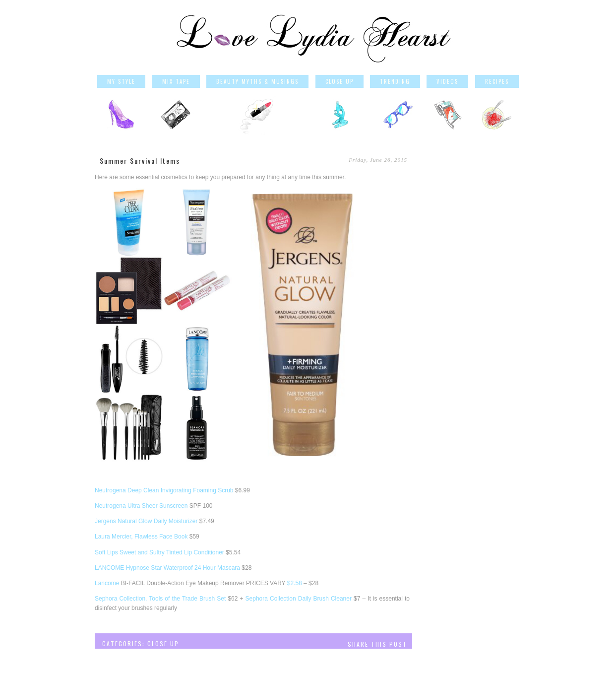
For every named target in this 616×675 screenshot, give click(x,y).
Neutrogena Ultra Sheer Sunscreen (141, 506)
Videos (447, 81)
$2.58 (295, 583)
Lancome (107, 583)
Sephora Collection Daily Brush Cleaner (299, 599)
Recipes (497, 81)
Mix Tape (176, 81)
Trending (395, 81)
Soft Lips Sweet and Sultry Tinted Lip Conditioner (159, 552)
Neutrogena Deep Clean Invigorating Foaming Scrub (164, 490)
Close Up (339, 81)
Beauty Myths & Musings (257, 81)
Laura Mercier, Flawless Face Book (141, 537)
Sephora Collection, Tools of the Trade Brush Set (160, 599)
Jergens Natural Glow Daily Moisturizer (146, 521)
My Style (121, 81)
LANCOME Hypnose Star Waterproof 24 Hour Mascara (167, 568)
